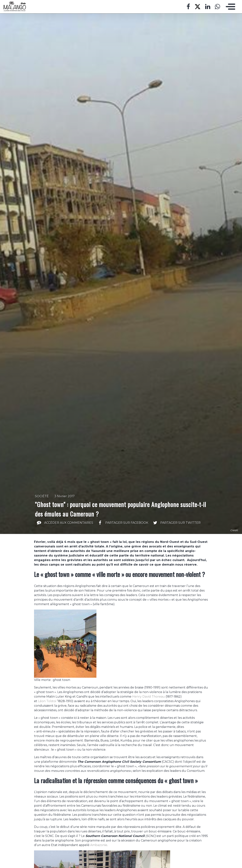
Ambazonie (99, 845)
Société (42, 496)
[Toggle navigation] (230, 7)
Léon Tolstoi (47, 701)
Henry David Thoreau (149, 697)
